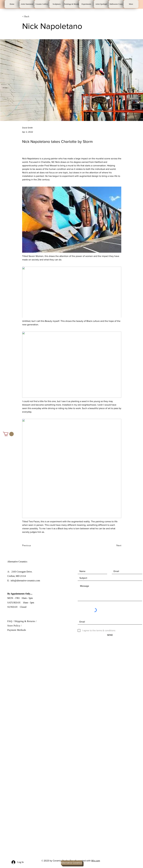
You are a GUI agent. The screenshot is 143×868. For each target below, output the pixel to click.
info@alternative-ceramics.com (25, 581)
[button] (8, 434)
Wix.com (96, 861)
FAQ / (11, 621)
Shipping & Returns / (26, 621)
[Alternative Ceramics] (72, 863)
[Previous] (32, 545)
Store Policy (14, 626)
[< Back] (32, 17)
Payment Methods (17, 630)
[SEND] (110, 635)
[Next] (114, 545)
